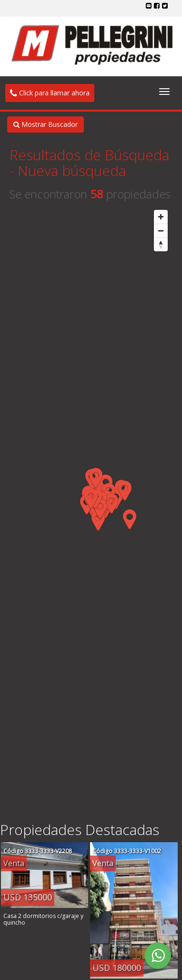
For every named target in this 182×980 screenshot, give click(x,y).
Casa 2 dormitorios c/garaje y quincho (43, 919)
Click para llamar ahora (50, 93)
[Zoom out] (161, 231)
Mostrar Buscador (45, 124)
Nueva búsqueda (72, 170)
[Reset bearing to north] (161, 244)
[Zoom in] (161, 217)
